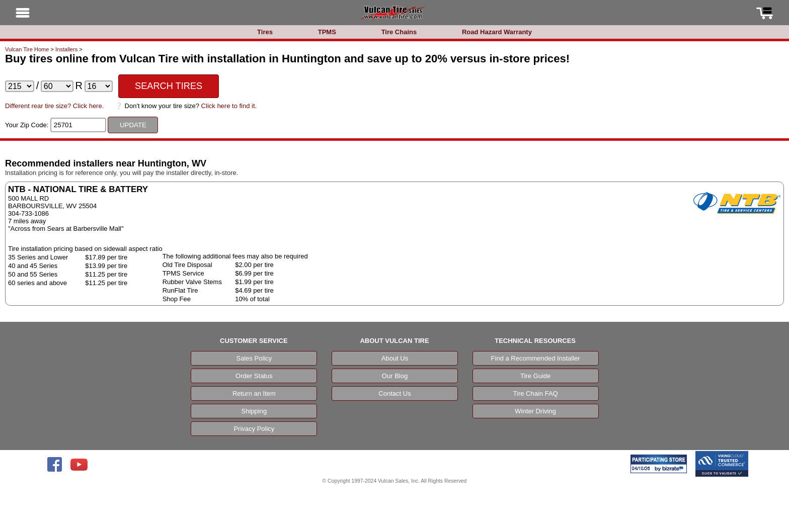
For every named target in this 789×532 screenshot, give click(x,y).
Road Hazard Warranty (497, 32)
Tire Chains (399, 32)
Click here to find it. (229, 106)
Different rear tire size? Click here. (54, 106)
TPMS (327, 32)
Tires (265, 32)
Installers (66, 49)
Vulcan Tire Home (27, 49)
